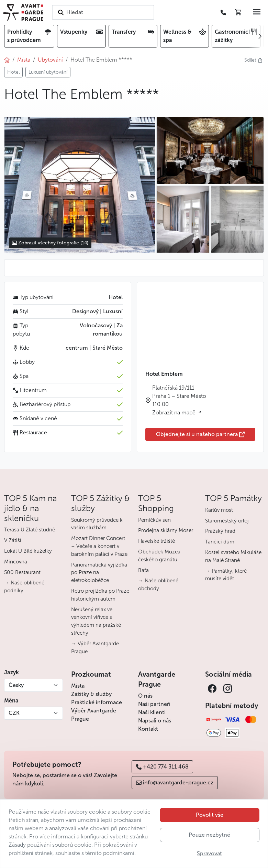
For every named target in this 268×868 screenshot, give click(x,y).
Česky (16, 685)
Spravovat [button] (209, 853)
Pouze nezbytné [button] (209, 835)
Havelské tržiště (157, 541)
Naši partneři (154, 704)
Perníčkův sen (154, 520)
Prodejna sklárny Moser (166, 530)
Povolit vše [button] (210, 815)
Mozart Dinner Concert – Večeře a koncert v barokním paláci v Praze (99, 546)
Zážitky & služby (91, 694)
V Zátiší (13, 540)
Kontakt (148, 729)
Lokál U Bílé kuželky (28, 551)
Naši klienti (152, 712)
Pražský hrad (220, 531)
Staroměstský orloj (227, 521)
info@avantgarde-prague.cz (175, 782)
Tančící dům (220, 542)
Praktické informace (97, 702)
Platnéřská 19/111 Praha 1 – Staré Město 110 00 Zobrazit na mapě (179, 400)
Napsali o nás (155, 721)
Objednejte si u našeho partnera (200, 434)
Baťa (143, 570)
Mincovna (16, 562)
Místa (78, 686)
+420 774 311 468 (162, 767)
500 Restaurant (22, 572)
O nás (145, 696)
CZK (14, 713)
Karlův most (219, 510)
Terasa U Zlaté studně (30, 530)
